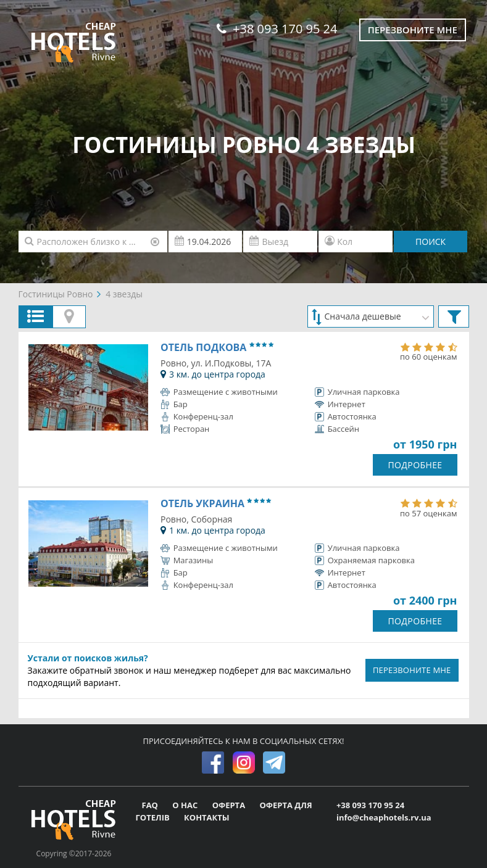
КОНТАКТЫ (207, 817)
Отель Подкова (217, 347)
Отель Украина (216, 503)
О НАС (186, 805)
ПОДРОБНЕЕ (415, 465)
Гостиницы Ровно (56, 294)
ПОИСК (431, 242)
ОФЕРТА (230, 805)
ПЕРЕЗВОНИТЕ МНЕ (412, 670)
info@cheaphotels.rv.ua (384, 817)
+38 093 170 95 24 (277, 29)
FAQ (151, 805)
